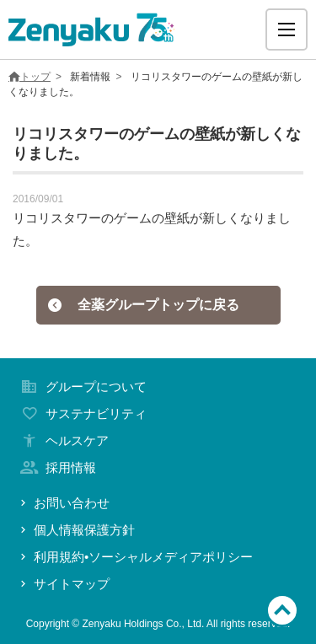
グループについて (82, 386)
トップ (29, 77)
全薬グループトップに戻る (143, 305)
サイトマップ (63, 584)
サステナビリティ (82, 413)
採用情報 (56, 467)
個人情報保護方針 (76, 530)
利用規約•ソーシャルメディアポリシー (135, 557)
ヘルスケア (63, 440)
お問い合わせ (63, 503)
